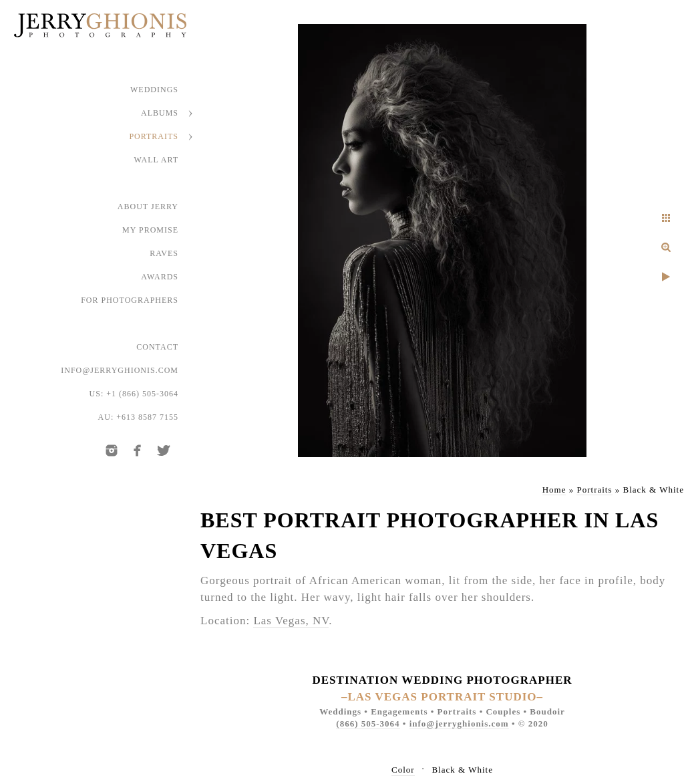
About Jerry (148, 207)
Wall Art (157, 160)
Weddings (154, 90)
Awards (160, 277)
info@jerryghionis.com (120, 370)
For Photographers (130, 300)
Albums (160, 113)
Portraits (154, 136)
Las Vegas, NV (291, 621)
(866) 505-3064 (368, 724)
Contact (157, 347)
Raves (164, 253)
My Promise (150, 230)
